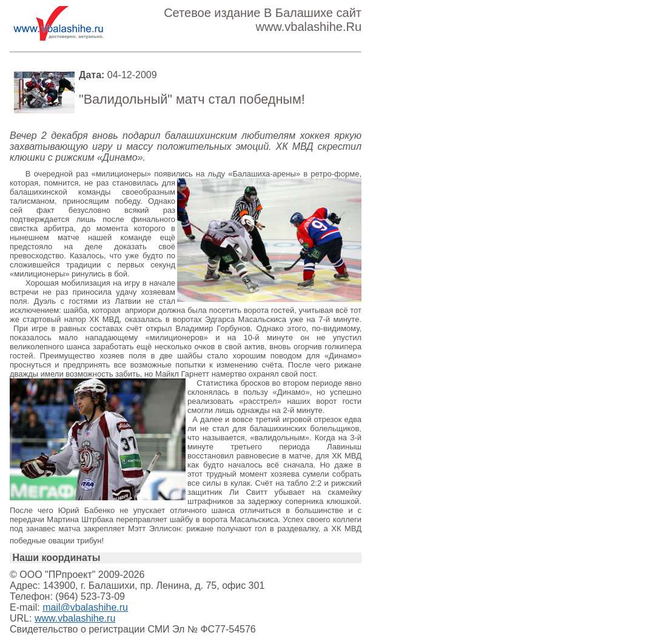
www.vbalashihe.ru (75, 618)
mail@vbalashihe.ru (85, 607)
